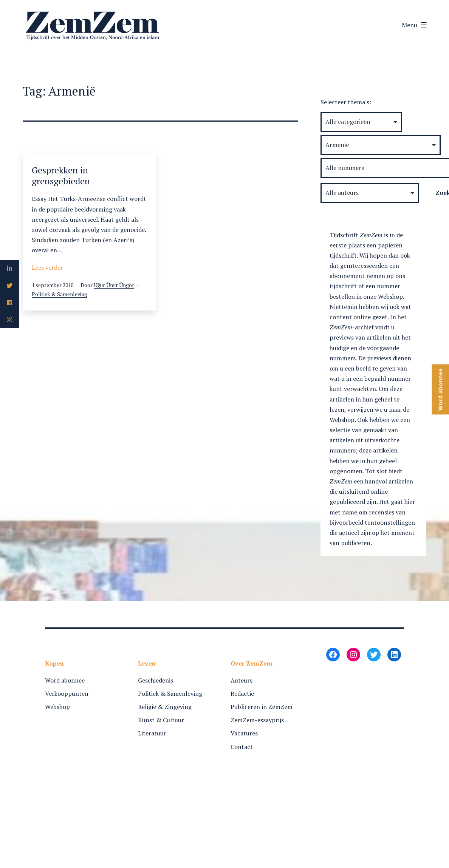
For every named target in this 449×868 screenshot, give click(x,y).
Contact (242, 747)
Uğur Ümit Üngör (114, 285)
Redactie (242, 693)
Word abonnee (65, 680)
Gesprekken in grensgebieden (61, 175)
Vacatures (244, 733)
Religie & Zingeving (165, 707)
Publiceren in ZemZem (262, 707)
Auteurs (242, 680)
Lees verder (47, 267)
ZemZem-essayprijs (257, 720)
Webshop (57, 707)
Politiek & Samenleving (60, 294)
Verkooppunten (67, 693)
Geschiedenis (156, 680)
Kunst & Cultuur (161, 720)
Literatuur (152, 733)
